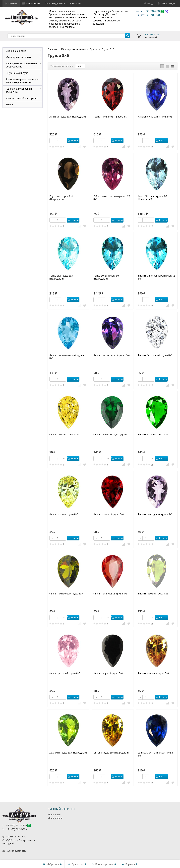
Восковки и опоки (16, 51)
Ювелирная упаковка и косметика (19, 90)
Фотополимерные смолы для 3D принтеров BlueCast (22, 81)
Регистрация (166, 3)
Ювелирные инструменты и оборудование (21, 65)
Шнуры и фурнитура (17, 73)
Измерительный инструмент (22, 98)
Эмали (9, 104)
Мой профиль (55, 818)
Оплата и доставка (55, 3)
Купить (73, 140)
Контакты (75, 3)
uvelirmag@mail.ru (17, 851)
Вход (148, 3)
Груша (94, 49)
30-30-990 (148, 15)
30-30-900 (148, 11)
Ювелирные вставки (73, 49)
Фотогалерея (31, 3)
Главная (11, 3)
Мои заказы (54, 814)
